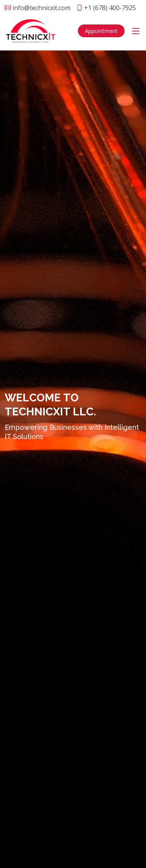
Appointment (101, 31)
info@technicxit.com (41, 8)
